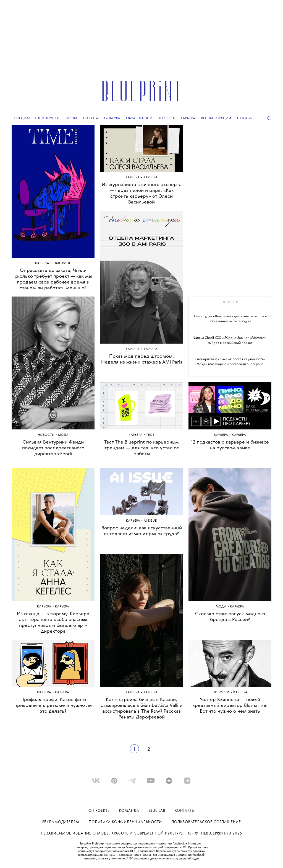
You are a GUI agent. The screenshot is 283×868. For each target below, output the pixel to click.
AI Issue (150, 521)
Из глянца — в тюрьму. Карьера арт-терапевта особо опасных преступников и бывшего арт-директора (53, 623)
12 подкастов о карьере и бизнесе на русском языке (230, 445)
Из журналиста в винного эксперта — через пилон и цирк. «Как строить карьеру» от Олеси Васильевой (142, 194)
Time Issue (62, 263)
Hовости (47, 435)
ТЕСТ (150, 435)
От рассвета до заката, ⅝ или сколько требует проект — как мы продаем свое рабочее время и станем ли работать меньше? (53, 279)
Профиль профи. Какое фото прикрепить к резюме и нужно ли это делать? (53, 706)
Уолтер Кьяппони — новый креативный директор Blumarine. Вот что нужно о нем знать (230, 706)
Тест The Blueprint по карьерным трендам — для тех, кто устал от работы (141, 448)
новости (230, 302)
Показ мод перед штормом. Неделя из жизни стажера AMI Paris (142, 359)
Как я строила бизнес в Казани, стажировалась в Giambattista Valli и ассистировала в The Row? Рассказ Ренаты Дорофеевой (141, 709)
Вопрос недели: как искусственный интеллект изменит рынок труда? (142, 531)
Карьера (43, 263)
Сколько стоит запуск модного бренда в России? (230, 617)
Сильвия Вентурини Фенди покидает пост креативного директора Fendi (53, 448)
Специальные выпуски (37, 118)
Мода (222, 607)
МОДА (63, 435)
